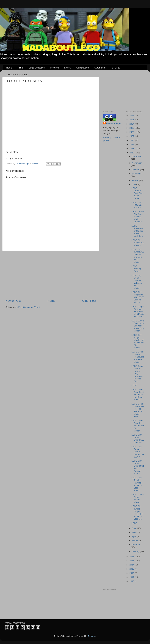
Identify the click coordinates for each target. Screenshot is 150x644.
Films (21, 68)
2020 (132, 140)
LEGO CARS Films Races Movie (138, 498)
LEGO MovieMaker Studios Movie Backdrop (137, 231)
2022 (132, 132)
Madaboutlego (113, 123)
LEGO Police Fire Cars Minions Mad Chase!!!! (137, 217)
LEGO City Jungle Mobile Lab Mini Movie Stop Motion (138, 341)
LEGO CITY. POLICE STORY (137, 205)
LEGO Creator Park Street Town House (138, 193)
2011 (132, 577)
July (134, 185)
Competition (83, 68)
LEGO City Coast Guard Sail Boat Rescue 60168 (138, 467)
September (137, 174)
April (134, 536)
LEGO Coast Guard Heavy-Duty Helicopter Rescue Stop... (137, 374)
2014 (132, 565)
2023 (132, 128)
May (134, 532)
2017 (132, 153)
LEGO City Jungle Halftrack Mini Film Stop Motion (137, 484)
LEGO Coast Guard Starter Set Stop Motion (138, 426)
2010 (132, 581)
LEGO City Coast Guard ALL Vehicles (138, 439)
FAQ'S (68, 68)
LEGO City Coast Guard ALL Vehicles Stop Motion (138, 282)
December (137, 156)
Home (9, 68)
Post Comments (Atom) (29, 307)
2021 (132, 136)
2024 (132, 124)
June (135, 528)
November (137, 163)
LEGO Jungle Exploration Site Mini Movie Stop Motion (138, 326)
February (136, 545)
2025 (132, 120)
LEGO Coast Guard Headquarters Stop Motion (137, 357)
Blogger (92, 636)
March (135, 541)
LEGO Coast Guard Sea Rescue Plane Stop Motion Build (138, 410)
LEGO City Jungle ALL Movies (138, 243)
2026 (132, 116)
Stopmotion (100, 68)
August (136, 180)
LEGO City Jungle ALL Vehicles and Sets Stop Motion (138, 256)
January (136, 551)
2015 (132, 561)
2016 (132, 557)
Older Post (89, 301)
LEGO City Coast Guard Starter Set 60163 (138, 452)
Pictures (55, 68)
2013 (132, 569)
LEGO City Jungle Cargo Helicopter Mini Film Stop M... (137, 513)
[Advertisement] (51, 275)
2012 (132, 573)
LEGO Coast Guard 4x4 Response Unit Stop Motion (137, 395)
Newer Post (13, 301)
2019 (132, 144)
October (136, 170)
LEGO (134, 385)
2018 (132, 149)
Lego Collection (37, 68)
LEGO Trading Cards (136, 269)
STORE (116, 68)
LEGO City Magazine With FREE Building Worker (138, 297)
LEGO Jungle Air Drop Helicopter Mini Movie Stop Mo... (138, 312)
